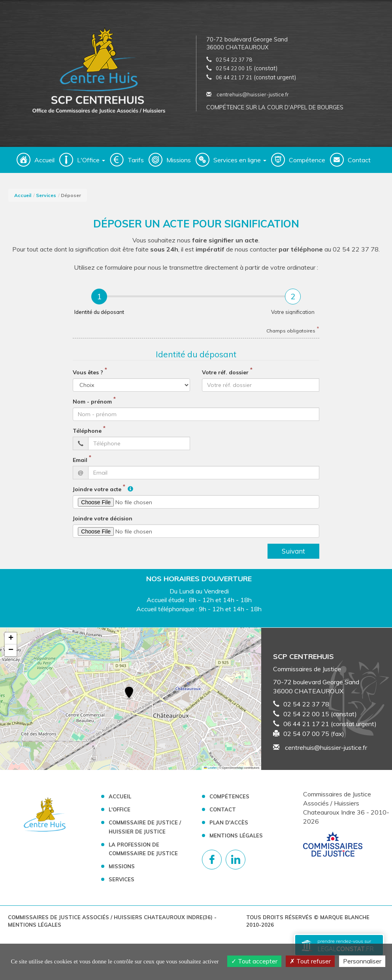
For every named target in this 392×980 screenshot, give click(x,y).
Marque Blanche (345, 920)
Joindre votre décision (103, 522)
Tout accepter (254, 961)
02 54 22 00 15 (234, 70)
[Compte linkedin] (236, 863)
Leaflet (210, 771)
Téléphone (87, 434)
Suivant (293, 554)
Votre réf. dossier (225, 375)
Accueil (44, 163)
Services (46, 198)
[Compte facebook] (212, 863)
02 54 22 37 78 (234, 61)
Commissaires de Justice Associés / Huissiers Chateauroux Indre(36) (111, 920)
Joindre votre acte (97, 492)
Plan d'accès (229, 826)
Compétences (229, 800)
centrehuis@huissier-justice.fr (248, 96)
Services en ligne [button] (240, 163)
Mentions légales (236, 839)
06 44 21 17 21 (234, 79)
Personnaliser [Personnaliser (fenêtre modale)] (362, 961)
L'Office (120, 813)
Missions (179, 163)
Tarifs (136, 163)
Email (80, 463)
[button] (129, 697)
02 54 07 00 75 (306, 737)
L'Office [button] (91, 163)
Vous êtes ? (88, 375)
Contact (359, 163)
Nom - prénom (92, 405)
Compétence (307, 163)
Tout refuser (310, 961)
